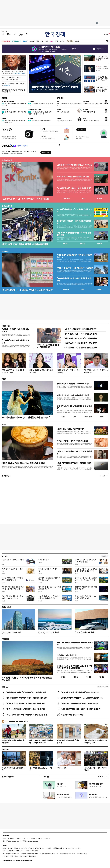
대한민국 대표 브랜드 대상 (18, 721)
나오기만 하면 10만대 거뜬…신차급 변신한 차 (80, 348)
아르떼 (4, 379)
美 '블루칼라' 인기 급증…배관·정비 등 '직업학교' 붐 (74, 222)
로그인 (106, 34)
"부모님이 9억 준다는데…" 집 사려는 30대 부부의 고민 (25, 703)
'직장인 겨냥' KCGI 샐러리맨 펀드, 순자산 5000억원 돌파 (13, 579)
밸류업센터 (99, 289)
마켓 (100, 198)
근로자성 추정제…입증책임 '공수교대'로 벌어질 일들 (86, 561)
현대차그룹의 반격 (85, 632)
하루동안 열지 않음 (99, 49)
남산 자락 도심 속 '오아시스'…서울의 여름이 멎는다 (50, 588)
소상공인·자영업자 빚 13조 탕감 (72, 715)
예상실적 (65, 244)
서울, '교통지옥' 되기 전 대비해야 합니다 (96, 769)
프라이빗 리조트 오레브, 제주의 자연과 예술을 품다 (49, 579)
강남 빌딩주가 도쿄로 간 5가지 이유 (40, 769)
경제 (38, 41)
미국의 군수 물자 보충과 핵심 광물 (39, 120)
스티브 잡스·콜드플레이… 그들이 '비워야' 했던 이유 (74, 452)
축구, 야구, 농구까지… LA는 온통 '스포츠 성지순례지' (75, 644)
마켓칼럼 (4, 118)
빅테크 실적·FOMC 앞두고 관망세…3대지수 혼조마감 (25, 244)
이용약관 (49, 848)
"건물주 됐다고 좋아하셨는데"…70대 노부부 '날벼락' (80, 703)
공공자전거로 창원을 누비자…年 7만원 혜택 (13, 741)
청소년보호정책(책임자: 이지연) (73, 848)
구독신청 (12, 838)
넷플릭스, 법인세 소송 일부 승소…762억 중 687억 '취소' (102, 79)
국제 (47, 41)
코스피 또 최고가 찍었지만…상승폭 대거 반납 (73, 177)
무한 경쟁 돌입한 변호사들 (64, 120)
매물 (83, 289)
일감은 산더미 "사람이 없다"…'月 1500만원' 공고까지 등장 (82, 698)
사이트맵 (30, 848)
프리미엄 (71, 41)
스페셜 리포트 (6, 607)
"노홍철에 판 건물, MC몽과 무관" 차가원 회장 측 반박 (74, 279)
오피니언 (32, 41)
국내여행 (76, 677)
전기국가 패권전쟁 (49, 632)
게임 (56, 41)
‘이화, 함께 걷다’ (44, 560)
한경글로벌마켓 (16, 41)
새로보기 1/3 (105, 556)
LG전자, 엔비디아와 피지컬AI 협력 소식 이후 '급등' (75, 165)
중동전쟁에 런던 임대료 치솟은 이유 (13, 769)
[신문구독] (27, 34)
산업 (42, 41)
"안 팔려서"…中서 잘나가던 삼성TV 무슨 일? (16, 341)
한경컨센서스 (66, 198)
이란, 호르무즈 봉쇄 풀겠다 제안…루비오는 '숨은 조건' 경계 (74, 234)
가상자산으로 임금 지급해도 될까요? (12, 570)
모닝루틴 (62, 41)
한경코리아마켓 (6, 41)
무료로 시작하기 (46, 152)
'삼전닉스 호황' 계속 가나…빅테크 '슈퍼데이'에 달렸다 (55, 87)
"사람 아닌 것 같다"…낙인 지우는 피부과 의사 (15, 330)
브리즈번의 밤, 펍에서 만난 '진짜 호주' (70, 429)
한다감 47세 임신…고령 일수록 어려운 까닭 (68, 371)
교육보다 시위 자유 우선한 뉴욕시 (93, 103)
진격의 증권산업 (11, 632)
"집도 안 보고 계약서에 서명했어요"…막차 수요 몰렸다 (25, 709)
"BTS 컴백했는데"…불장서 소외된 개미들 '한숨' (74, 188)
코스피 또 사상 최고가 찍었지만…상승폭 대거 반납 (102, 58)
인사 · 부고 (101, 777)
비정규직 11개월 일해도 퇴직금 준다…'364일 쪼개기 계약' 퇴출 (11, 78)
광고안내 (26, 838)
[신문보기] (3, 34)
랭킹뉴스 (5, 687)
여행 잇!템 (102, 677)
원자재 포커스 (5, 110)
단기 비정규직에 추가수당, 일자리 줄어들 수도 (69, 104)
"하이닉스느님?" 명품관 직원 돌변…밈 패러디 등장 (48, 346)
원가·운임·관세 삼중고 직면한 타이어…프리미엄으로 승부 (13, 597)
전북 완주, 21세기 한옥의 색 (67, 655)
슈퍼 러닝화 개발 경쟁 (63, 112)
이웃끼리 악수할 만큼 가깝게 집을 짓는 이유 (14, 85)
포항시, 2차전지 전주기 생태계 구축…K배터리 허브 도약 (41, 741)
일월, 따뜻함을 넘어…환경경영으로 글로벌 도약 (96, 741)
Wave (52, 41)
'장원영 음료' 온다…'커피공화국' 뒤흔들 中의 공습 (13, 371)
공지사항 (46, 777)
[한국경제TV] (9, 34)
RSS (43, 848)
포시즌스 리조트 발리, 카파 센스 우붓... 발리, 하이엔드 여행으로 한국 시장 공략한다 (74, 667)
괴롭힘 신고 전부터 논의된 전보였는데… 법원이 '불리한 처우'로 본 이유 (86, 571)
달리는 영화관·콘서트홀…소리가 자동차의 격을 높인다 (86, 597)
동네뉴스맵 (66, 289)
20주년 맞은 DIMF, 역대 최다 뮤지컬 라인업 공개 (86, 588)
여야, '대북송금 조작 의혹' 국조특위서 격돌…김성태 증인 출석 (102, 90)
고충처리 (19, 838)
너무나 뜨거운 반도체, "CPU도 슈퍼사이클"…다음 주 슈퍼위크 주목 (40, 113)
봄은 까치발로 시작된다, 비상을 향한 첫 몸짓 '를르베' (74, 407)
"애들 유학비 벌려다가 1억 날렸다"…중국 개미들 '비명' (81, 692)
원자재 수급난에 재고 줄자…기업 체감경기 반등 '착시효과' (13, 91)
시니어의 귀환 (62, 768)
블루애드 (33, 838)
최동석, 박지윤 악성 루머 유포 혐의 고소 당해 (41, 371)
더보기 (77, 41)
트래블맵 (63, 677)
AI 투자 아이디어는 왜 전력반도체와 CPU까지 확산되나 (13, 121)
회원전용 (5, 98)
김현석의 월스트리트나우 (8, 101)
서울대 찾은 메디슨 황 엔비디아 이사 (13, 561)
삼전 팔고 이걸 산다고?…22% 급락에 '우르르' (81, 329)
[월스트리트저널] (15, 34)
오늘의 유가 (31, 101)
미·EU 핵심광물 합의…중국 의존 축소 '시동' (14, 113)
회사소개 (5, 838)
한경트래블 (5, 639)
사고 (107, 777)
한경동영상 (5, 476)
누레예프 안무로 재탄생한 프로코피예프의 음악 (73, 384)
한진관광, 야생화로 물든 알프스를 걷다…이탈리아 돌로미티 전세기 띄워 (86, 580)
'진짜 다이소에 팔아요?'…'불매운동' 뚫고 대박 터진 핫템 (26, 692)
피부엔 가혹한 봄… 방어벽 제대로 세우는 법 (72, 441)
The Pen (5, 749)
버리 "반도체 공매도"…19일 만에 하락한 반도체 (14, 104)
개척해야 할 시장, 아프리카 (91, 120)
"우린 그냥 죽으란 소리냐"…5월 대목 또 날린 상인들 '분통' (27, 715)
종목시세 (82, 244)
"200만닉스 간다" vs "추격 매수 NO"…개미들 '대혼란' (26, 199)
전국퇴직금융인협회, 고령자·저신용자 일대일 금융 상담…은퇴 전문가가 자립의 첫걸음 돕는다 (13, 589)
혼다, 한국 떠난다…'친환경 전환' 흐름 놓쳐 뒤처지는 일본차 (49, 597)
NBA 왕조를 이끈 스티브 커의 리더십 (49, 570)
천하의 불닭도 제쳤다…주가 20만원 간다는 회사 (81, 334)
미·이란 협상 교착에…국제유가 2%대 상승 (41, 104)
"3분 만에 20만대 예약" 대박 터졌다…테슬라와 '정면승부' (26, 698)
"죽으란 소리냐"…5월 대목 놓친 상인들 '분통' (81, 343)
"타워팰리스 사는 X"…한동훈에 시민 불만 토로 (96, 371)
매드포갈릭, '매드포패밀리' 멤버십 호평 (68, 741)
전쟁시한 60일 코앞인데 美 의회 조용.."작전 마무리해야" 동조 (14, 72)
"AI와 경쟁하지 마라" (89, 112)
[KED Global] (21, 34)
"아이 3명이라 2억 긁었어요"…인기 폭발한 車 (81, 338)
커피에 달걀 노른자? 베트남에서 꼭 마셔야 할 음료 (23, 463)
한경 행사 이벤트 (7, 777)
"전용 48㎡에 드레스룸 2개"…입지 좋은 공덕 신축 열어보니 (74, 256)
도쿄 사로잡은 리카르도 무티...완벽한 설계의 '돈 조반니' (26, 417)
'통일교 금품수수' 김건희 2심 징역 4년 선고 (102, 68)
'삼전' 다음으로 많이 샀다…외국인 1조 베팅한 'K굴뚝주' (81, 709)
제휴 (11, 848)
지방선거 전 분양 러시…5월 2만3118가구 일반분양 (75, 268)
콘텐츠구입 (15, 848)
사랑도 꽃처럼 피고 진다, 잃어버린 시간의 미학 (73, 395)
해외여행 (89, 677)
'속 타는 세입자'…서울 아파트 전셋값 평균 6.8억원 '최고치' (27, 290)
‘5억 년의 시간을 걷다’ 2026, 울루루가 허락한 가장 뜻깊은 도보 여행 (27, 679)
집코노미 (25, 41)
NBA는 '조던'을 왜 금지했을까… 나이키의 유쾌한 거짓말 (74, 464)
